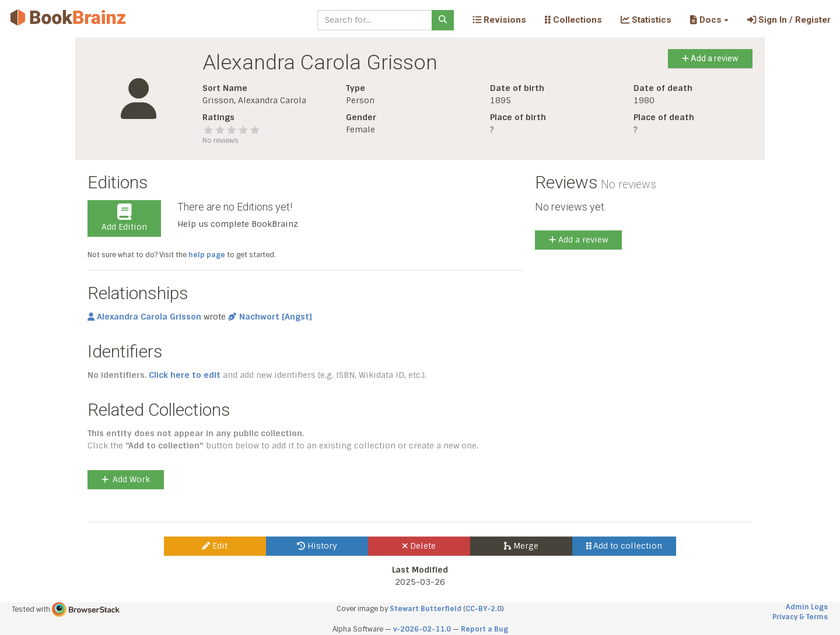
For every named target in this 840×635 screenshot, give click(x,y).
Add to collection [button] (624, 546)
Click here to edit (185, 375)
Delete (419, 546)
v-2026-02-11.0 (422, 629)
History (317, 546)
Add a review (710, 58)
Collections (573, 20)
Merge (521, 546)
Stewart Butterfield (426, 609)
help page (207, 255)
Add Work (126, 479)
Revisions (499, 20)
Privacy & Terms (800, 617)
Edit (215, 546)
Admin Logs (807, 607)
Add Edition (124, 218)
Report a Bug (484, 629)
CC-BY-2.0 (484, 609)
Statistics (646, 20)
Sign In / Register (789, 20)
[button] (709, 20)
